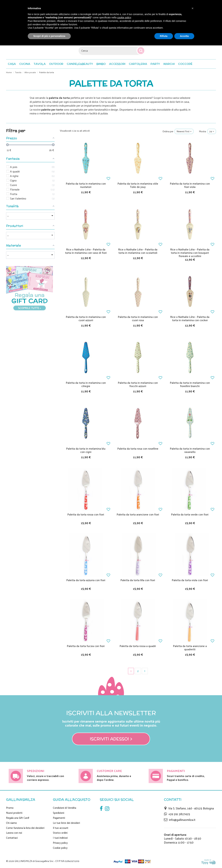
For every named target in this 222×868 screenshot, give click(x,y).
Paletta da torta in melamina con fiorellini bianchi (190, 384)
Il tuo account (61, 828)
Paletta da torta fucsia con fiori (86, 646)
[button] (185, 64)
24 (212, 131)
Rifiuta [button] (164, 36)
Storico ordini (60, 833)
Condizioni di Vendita (65, 808)
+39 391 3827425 (179, 814)
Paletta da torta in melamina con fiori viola (190, 185)
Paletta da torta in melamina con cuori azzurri (86, 318)
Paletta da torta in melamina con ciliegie (86, 384)
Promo (10, 808)
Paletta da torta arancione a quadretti (190, 648)
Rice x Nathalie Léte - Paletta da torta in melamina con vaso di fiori (86, 251)
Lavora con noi (14, 833)
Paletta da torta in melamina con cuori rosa (138, 318)
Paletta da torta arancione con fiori (138, 514)
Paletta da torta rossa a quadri (138, 646)
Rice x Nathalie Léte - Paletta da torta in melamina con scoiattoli (138, 251)
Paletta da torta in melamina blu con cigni (86, 450)
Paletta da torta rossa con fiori (86, 514)
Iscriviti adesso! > (111, 739)
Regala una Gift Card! (18, 818)
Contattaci (12, 838)
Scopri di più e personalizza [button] (49, 36)
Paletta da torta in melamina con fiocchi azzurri (138, 384)
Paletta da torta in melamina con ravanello (190, 450)
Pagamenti (59, 818)
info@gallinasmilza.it (182, 820)
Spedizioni (59, 813)
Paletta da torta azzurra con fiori (86, 580)
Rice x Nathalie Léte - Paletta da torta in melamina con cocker (190, 318)
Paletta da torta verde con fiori (190, 514)
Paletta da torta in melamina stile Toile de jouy (138, 185)
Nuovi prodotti (14, 813)
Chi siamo (11, 823)
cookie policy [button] (124, 18)
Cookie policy (60, 848)
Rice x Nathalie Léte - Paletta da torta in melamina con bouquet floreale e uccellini (190, 253)
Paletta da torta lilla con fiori (138, 580)
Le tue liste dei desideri (66, 823)
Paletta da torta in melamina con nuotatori (86, 185)
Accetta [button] (184, 36)
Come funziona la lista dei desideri (25, 828)
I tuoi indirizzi (60, 838)
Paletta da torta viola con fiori (190, 580)
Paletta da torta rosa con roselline (138, 448)
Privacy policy (60, 843)
